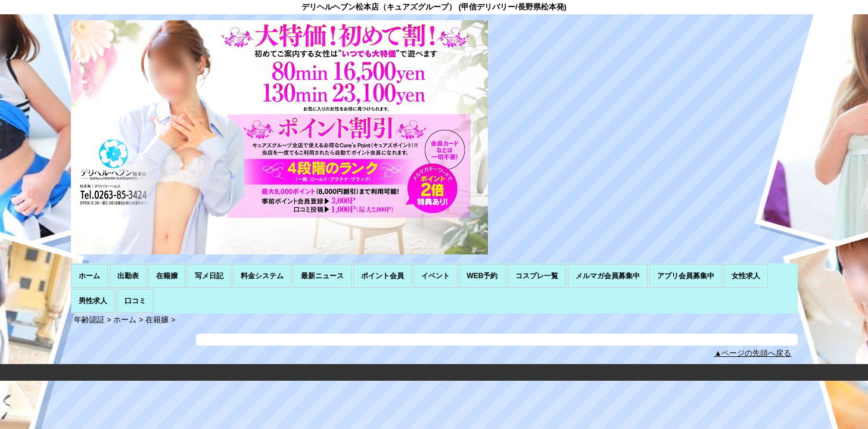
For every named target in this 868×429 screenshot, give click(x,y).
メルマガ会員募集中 (608, 276)
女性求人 (746, 276)
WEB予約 (483, 276)
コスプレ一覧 (537, 276)
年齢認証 (89, 320)
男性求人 (93, 301)
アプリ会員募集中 (686, 276)
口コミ (135, 301)
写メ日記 (209, 276)
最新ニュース (322, 276)
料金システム (262, 276)
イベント (435, 276)
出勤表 (128, 276)
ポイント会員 (382, 276)
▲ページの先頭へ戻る (753, 353)
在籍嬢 (167, 276)
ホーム (89, 276)
